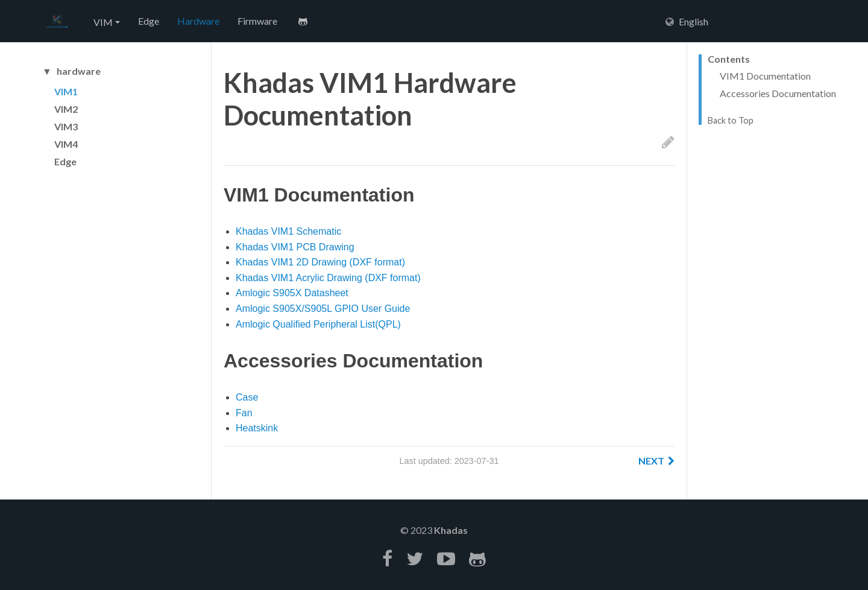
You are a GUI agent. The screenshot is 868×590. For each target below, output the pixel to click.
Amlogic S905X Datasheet (292, 293)
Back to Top (731, 121)
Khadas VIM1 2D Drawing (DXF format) (320, 262)
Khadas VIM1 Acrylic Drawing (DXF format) (328, 278)
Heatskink (257, 428)
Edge (149, 21)
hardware (79, 71)
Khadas (451, 530)
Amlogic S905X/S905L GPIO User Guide (323, 309)
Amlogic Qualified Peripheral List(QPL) (318, 324)
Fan (244, 413)
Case (247, 397)
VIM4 (66, 144)
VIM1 (66, 91)
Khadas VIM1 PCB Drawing (295, 247)
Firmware (257, 21)
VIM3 (66, 126)
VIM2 (66, 109)
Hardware (198, 21)
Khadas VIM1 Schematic (288, 231)
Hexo (57, 22)
